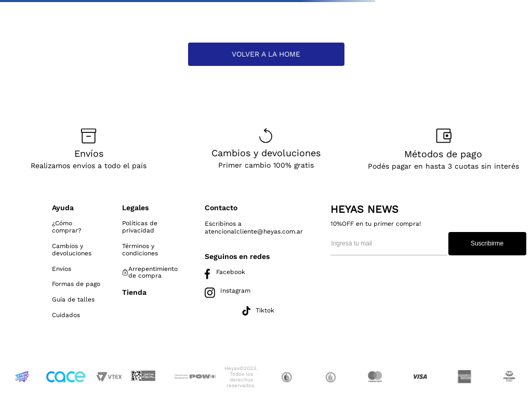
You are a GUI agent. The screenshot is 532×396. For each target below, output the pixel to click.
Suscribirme (487, 243)
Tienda (134, 292)
